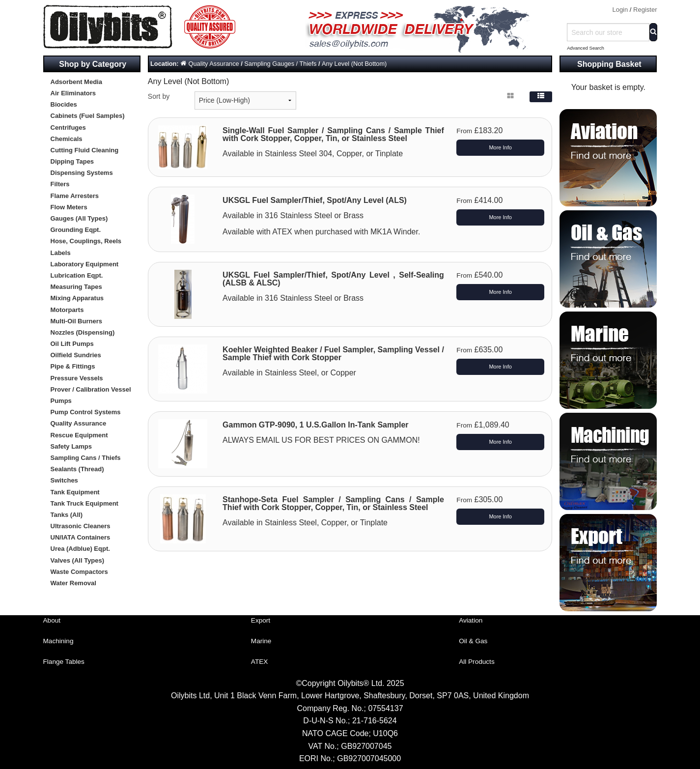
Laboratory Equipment (85, 264)
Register (645, 10)
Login (620, 10)
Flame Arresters (75, 196)
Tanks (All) (67, 515)
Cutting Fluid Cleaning (85, 150)
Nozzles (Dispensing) (83, 332)
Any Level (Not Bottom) (354, 64)
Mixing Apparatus (77, 298)
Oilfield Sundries (76, 355)
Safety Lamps (71, 446)
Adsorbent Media (76, 82)
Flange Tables (64, 662)
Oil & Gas (473, 641)
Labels (61, 253)
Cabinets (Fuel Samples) (88, 116)
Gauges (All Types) (79, 218)
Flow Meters (69, 207)
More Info (500, 147)
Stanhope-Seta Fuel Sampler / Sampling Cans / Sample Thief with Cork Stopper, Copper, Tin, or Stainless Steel (333, 503)
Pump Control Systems (86, 412)
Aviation (471, 620)
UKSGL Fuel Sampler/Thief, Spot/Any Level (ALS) (315, 200)
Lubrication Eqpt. (77, 275)
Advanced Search (586, 48)
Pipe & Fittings (73, 366)
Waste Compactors (79, 572)
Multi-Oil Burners (76, 321)
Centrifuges (68, 128)
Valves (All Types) (78, 560)
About (52, 620)
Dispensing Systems (82, 173)
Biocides (64, 104)
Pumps (61, 401)
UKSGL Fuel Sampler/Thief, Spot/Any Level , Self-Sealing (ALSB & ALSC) (333, 279)
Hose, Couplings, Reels (86, 241)
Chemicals (67, 139)
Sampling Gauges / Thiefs (280, 64)
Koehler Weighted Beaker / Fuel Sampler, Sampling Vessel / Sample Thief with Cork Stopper (333, 354)
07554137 (385, 708)
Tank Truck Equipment (84, 503)
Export (261, 620)
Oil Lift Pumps (72, 344)
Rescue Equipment (79, 435)
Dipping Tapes (72, 161)
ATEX (260, 662)
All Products (477, 662)
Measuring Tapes (76, 287)
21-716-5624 (375, 721)
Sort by (159, 96)
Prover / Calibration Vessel (91, 389)
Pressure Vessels (77, 378)
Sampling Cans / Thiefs (86, 458)
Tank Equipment (75, 492)
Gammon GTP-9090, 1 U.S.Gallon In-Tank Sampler (315, 425)
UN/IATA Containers (81, 537)
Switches (64, 480)
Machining (58, 641)
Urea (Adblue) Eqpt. (80, 549)
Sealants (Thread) (77, 469)
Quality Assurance (79, 423)
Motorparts (67, 310)
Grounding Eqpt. (76, 230)
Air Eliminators (73, 93)
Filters (60, 184)
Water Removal (73, 583)
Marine (261, 641)
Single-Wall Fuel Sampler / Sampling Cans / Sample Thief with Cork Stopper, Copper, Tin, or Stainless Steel (333, 134)
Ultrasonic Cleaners (81, 526)
